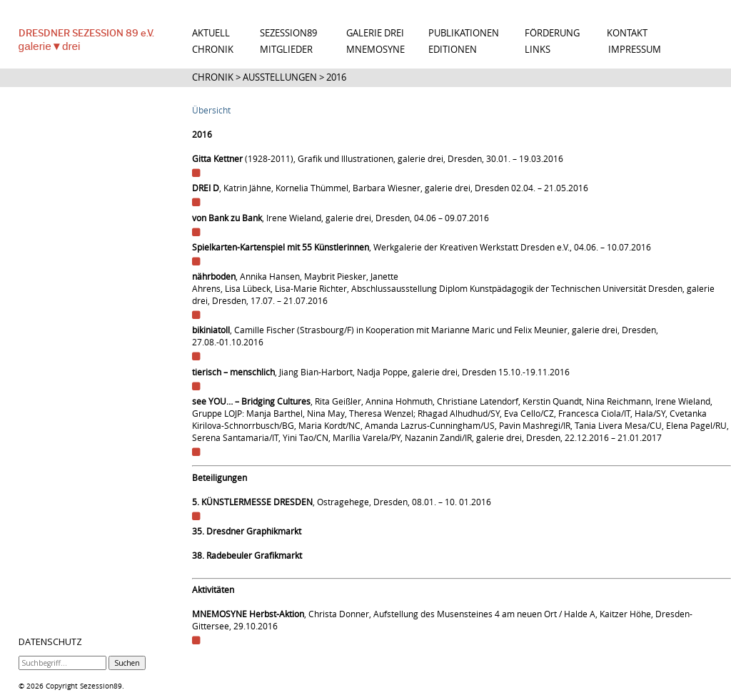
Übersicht (211, 110)
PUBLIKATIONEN (464, 33)
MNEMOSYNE (375, 50)
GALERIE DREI (375, 33)
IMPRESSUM (635, 50)
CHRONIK (213, 50)
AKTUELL (211, 33)
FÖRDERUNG (552, 33)
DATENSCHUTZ (50, 642)
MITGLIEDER (286, 50)
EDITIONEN (453, 50)
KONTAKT (627, 33)
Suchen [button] (127, 663)
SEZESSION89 (288, 33)
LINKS (538, 50)
